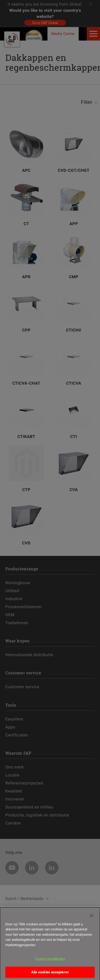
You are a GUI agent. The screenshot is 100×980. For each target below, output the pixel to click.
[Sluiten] (91, 918)
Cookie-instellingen (50, 961)
